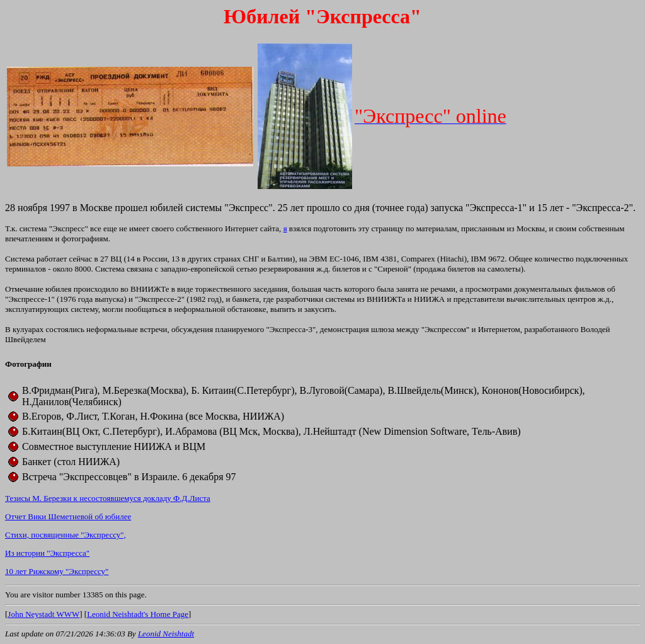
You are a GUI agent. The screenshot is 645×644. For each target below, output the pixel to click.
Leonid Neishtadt (166, 634)
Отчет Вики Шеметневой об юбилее (68, 516)
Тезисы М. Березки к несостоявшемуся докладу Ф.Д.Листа (108, 498)
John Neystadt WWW (43, 614)
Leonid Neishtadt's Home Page (138, 614)
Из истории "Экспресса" (47, 553)
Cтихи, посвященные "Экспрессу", (66, 535)
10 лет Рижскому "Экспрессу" (57, 571)
